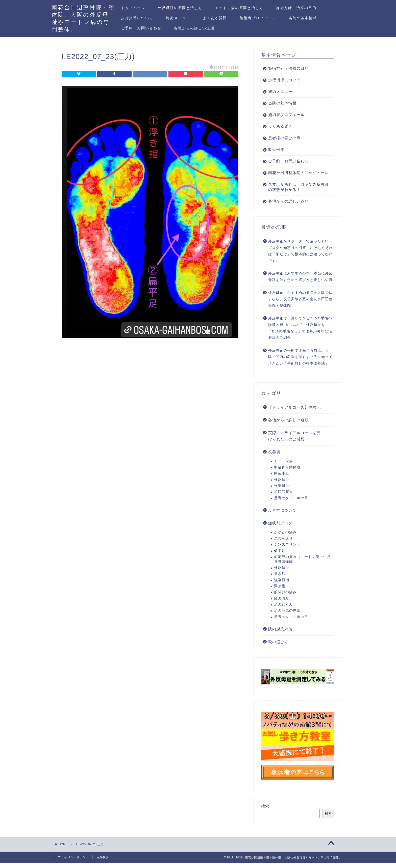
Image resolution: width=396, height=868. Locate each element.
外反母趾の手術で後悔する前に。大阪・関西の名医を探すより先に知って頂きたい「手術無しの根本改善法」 (300, 362)
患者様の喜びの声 (284, 138)
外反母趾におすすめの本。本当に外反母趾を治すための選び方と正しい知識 (300, 282)
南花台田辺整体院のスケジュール (296, 175)
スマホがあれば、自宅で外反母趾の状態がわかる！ (296, 192)
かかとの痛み (285, 537)
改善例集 (276, 149)
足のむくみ (283, 610)
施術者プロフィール (258, 18)
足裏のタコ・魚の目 (291, 503)
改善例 (274, 457)
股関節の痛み (285, 597)
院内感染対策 (280, 634)
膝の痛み (282, 604)
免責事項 (102, 862)
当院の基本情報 (303, 18)
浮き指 (280, 591)
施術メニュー (178, 18)
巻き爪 (280, 579)
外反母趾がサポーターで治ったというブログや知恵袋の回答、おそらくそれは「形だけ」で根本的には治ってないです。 (300, 256)
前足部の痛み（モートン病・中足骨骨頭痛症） (302, 564)
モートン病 (283, 466)
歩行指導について (137, 18)
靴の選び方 (278, 647)
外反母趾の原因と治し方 (180, 8)
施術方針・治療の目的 (296, 8)
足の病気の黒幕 (287, 616)
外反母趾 (282, 485)
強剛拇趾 (282, 491)
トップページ (133, 8)
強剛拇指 (282, 585)
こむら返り (283, 544)
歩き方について (282, 515)
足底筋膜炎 (283, 497)
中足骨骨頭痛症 (287, 473)
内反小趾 (282, 479)
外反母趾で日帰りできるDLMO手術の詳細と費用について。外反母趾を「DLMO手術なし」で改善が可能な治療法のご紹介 (300, 333)
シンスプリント (287, 550)
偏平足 (280, 556)
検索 (265, 811)
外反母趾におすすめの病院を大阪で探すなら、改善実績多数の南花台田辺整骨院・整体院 (300, 304)
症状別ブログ (280, 528)
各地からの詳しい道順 (194, 28)
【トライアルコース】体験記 (294, 413)
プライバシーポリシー (73, 862)
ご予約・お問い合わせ (141, 28)
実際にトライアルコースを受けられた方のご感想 (294, 441)
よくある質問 (215, 18)
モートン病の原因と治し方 (239, 8)
